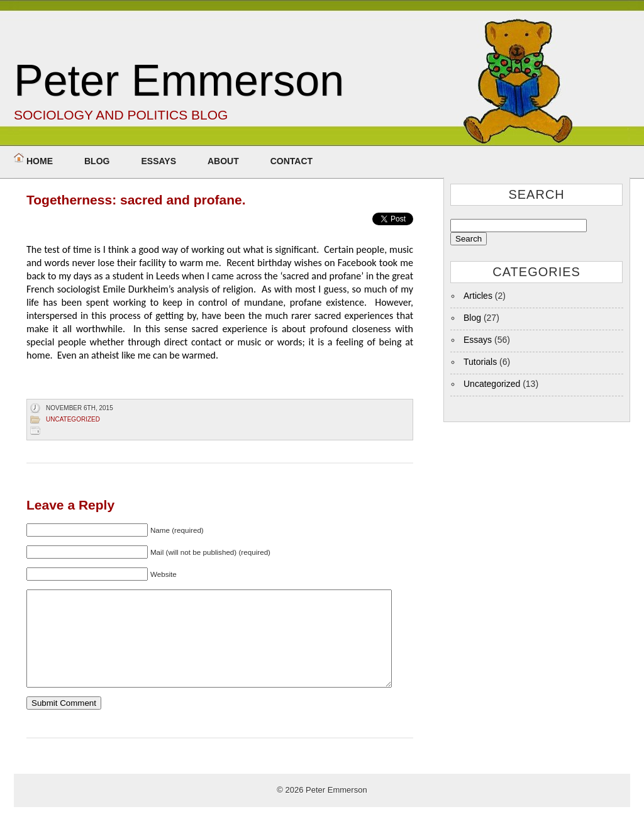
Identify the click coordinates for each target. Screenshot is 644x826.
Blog (97, 161)
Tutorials (480, 362)
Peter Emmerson (179, 81)
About (223, 161)
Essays (158, 161)
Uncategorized (73, 419)
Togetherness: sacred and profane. (136, 200)
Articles (478, 296)
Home (40, 161)
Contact (291, 161)
